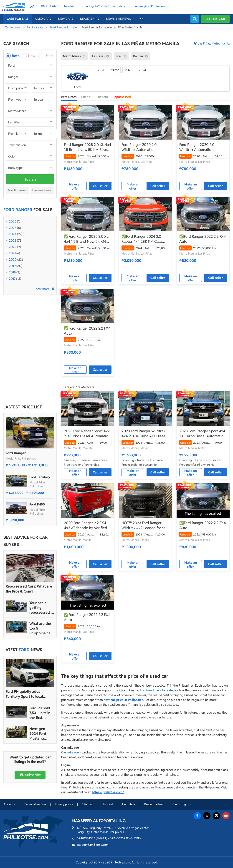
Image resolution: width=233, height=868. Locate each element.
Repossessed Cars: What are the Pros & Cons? (29, 589)
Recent (103, 97)
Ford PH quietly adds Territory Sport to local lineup (24, 694)
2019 (12, 266)
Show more (42, 289)
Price (87, 97)
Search (30, 179)
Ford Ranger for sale (63, 27)
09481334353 (86, 838)
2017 (12, 279)
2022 (13, 247)
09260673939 (119, 838)
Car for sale (12, 27)
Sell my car (215, 19)
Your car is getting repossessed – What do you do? (41, 608)
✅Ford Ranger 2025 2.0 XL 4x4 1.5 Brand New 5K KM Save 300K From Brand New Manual (87, 239)
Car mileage (70, 752)
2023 (13, 240)
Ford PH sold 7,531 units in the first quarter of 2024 (40, 713)
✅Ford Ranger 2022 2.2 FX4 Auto (203, 239)
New (32, 56)
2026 (13, 221)
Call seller (100, 186)
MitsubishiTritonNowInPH (60, 6)
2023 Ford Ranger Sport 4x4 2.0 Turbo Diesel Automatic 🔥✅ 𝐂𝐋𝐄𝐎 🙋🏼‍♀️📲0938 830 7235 (203, 434)
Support (108, 804)
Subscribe (30, 775)
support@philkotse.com (93, 845)
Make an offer (75, 186)
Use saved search (43, 190)
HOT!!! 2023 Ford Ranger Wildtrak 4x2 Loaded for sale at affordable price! (145, 525)
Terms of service (35, 804)
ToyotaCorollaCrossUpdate (107, 6)
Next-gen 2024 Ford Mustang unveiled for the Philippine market (41, 734)
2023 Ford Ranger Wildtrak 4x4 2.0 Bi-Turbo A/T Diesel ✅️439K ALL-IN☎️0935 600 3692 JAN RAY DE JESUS (144, 434)
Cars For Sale (18, 19)
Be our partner (154, 804)
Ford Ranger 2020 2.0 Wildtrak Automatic (139, 147)
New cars (66, 19)
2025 (13, 228)
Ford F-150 (37, 504)
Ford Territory (40, 477)
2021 (12, 253)
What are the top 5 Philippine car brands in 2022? (41, 628)
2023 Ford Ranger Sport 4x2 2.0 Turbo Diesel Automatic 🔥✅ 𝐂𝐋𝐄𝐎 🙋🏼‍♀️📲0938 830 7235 (87, 434)
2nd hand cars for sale (156, 690)
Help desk (129, 804)
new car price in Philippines (123, 700)
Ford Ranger (16, 453)
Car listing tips (182, 804)
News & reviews (119, 19)
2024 (13, 234)
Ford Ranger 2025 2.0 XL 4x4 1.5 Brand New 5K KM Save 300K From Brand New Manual (88, 147)
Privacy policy (64, 804)
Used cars (43, 19)
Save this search (17, 190)
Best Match (69, 97)
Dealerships (90, 19)
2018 (12, 272)
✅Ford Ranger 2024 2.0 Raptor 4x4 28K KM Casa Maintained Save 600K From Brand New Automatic (144, 239)
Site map (88, 804)
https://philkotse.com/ (108, 792)
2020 (13, 260)
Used (49, 56)
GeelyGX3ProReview (151, 6)
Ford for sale (35, 27)
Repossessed (122, 97)
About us (9, 804)
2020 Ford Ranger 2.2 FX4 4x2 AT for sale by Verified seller (86, 525)
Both (16, 56)
